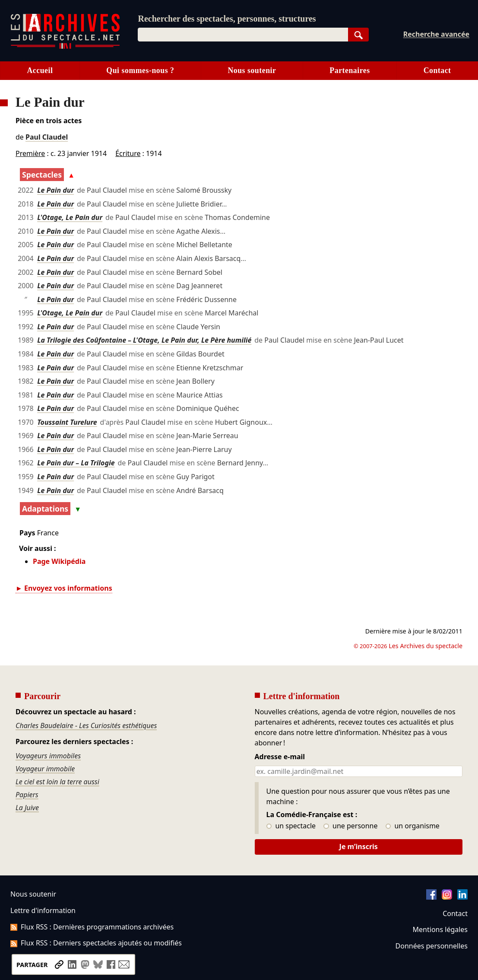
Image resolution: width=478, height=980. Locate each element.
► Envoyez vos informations (64, 588)
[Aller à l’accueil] (65, 47)
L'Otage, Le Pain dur (70, 217)
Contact (455, 913)
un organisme (413, 826)
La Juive (27, 808)
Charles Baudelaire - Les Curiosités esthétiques (86, 725)
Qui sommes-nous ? (140, 70)
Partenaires (350, 70)
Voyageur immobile (45, 769)
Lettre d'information (43, 910)
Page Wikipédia (59, 561)
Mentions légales (440, 929)
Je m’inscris (359, 846)
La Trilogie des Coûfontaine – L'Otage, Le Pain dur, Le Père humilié (144, 340)
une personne (350, 826)
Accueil (40, 70)
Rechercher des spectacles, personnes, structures (227, 19)
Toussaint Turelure (67, 422)
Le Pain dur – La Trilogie (76, 463)
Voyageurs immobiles (48, 756)
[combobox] (243, 35)
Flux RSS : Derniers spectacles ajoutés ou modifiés (96, 943)
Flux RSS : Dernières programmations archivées (92, 927)
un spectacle (291, 826)
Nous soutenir (252, 70)
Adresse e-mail (280, 757)
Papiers (27, 795)
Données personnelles (432, 946)
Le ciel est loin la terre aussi (57, 782)
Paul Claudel (47, 137)
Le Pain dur (55, 190)
